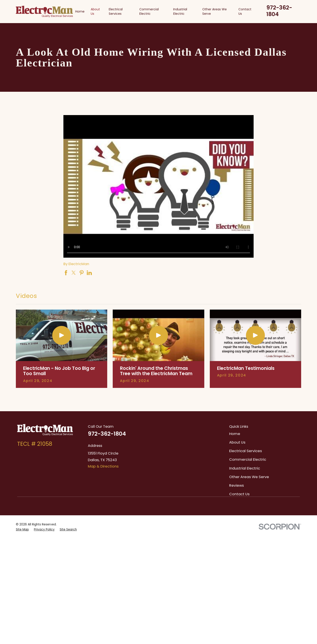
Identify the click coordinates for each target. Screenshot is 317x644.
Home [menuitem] (80, 11)
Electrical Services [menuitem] (116, 11)
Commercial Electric (248, 460)
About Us (237, 442)
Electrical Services (246, 451)
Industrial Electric (245, 468)
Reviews (237, 485)
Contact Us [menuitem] (245, 11)
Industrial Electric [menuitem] (180, 11)
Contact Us (239, 494)
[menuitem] (22, 529)
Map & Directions (103, 466)
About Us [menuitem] (95, 11)
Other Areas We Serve (249, 477)
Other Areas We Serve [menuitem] (215, 11)
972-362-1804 (279, 11)
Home (235, 434)
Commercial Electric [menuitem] (149, 11)
